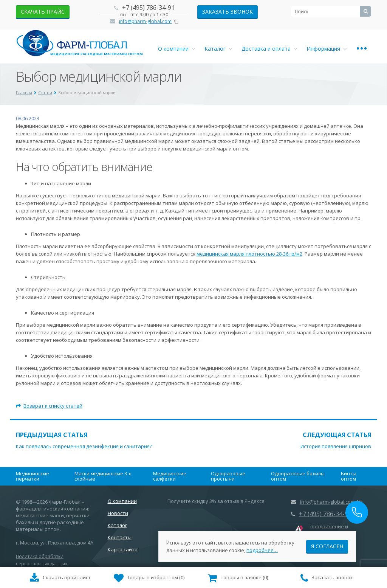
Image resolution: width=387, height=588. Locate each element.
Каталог (218, 49)
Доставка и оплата (269, 49)
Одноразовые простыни (228, 476)
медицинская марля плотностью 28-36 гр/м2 (249, 254)
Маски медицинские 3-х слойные (103, 476)
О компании (176, 49)
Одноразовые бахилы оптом (298, 476)
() (149, 578)
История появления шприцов (336, 446)
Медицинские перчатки (33, 476)
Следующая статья (337, 435)
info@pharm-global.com (145, 21)
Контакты (120, 537)
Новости (118, 513)
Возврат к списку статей (49, 406)
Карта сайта (123, 549)
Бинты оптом (349, 476)
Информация (327, 49)
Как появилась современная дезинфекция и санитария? (84, 446)
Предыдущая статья (52, 435)
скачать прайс (43, 12)
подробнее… (262, 550)
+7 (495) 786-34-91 (148, 8)
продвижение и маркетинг (329, 530)
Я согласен (327, 546)
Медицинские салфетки (170, 476)
